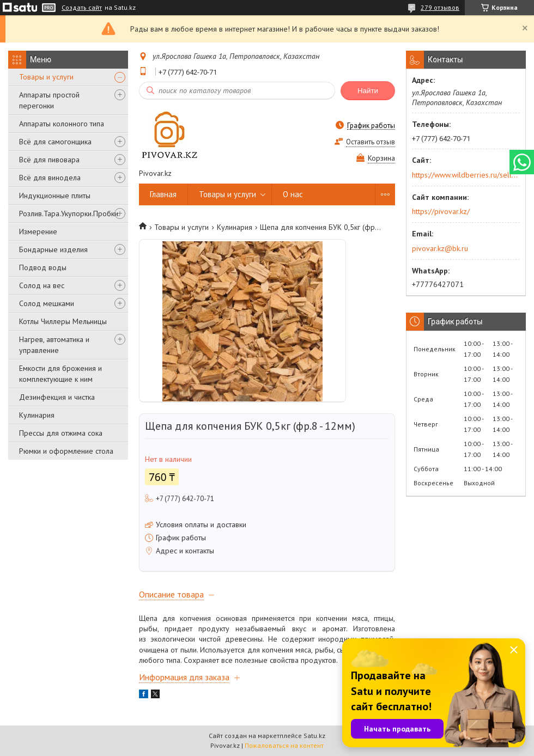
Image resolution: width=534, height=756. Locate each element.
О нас (293, 194)
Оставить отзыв (371, 142)
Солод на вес (42, 285)
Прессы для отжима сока (61, 433)
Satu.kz (314, 736)
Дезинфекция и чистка (57, 397)
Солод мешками (47, 303)
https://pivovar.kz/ (441, 211)
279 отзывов (440, 7)
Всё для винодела (50, 178)
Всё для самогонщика (55, 142)
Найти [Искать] (368, 91)
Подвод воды (43, 267)
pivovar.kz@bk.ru (440, 248)
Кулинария (37, 415)
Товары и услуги (46, 77)
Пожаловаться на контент (284, 745)
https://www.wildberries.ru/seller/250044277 (465, 175)
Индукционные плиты (55, 196)
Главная (163, 194)
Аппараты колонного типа (62, 124)
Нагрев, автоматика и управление (54, 345)
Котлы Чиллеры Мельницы (63, 321)
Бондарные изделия (53, 249)
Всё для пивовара (49, 160)
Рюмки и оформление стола (66, 451)
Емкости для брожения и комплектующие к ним (60, 374)
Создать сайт (82, 8)
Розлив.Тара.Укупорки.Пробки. (69, 214)
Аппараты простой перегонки (49, 100)
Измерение (38, 231)
